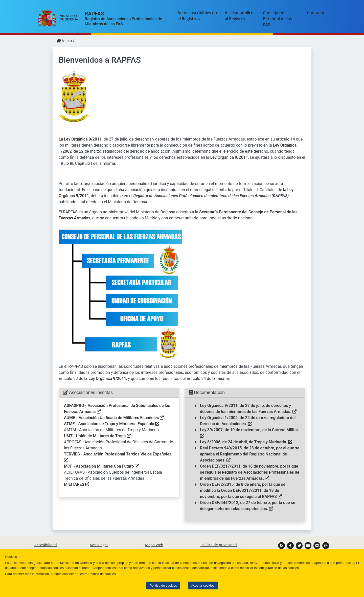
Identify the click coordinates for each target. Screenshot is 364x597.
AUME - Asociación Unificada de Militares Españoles (114, 418)
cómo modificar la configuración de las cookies (265, 568)
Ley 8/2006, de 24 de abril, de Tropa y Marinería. (246, 442)
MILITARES (77, 484)
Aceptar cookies (203, 585)
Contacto (316, 13)
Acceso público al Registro (239, 16)
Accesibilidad (46, 545)
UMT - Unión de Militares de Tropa (97, 436)
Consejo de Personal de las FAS (277, 19)
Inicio (64, 41)
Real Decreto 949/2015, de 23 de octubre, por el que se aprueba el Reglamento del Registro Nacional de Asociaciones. (250, 454)
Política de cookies (163, 585)
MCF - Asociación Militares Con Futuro (101, 466)
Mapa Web (154, 545)
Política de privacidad (219, 545)
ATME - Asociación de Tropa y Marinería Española (112, 424)
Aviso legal (99, 545)
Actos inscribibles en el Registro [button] (197, 16)
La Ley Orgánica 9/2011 (80, 139)
